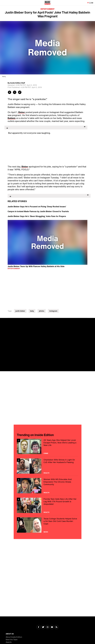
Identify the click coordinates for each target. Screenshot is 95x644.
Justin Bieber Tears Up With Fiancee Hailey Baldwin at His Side (36, 266)
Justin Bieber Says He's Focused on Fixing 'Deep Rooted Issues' (37, 206)
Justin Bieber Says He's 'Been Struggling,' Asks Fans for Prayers (37, 216)
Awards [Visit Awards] (9, 642)
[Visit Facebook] (39, 627)
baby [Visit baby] (32, 311)
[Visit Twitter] (43, 627)
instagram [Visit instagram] (53, 311)
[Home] (47, 3)
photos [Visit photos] (42, 311)
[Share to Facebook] (10, 93)
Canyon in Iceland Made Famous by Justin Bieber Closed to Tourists (38, 211)
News (46, 532)
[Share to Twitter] (15, 93)
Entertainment (48, 9)
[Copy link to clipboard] (20, 93)
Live (91, 3)
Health (46, 473)
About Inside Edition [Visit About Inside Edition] (14, 637)
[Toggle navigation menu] (3, 3)
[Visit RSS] (56, 627)
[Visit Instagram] (48, 627)
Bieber (22, 112)
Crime (46, 453)
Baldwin (12, 118)
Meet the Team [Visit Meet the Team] (12, 640)
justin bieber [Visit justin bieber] (20, 311)
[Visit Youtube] (52, 627)
